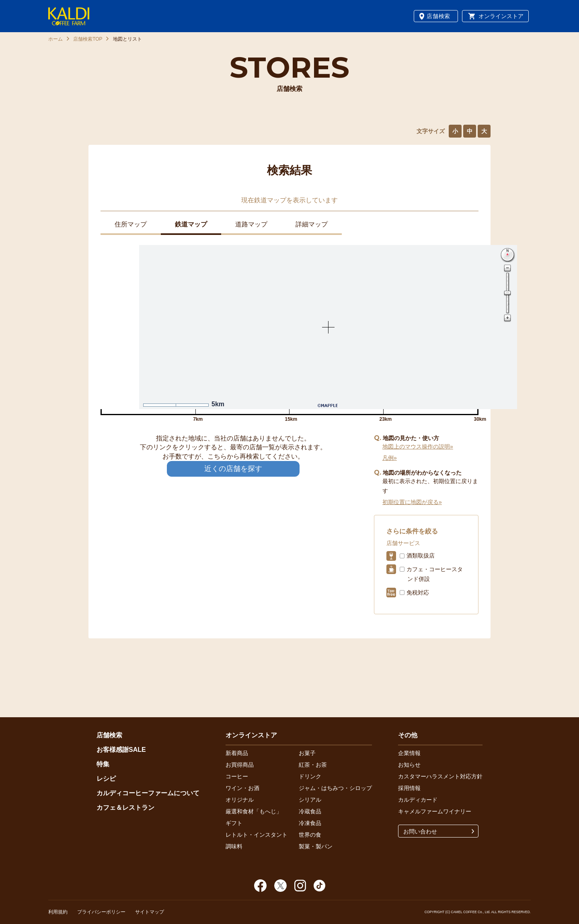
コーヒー (237, 776)
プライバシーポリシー (101, 912)
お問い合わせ (420, 831)
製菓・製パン (316, 846)
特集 (103, 764)
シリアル (310, 800)
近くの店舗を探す (233, 469)
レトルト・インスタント (257, 835)
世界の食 (310, 835)
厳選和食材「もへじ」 (254, 811)
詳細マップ (312, 224)
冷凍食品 (310, 823)
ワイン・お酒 (242, 788)
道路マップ (251, 224)
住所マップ (131, 224)
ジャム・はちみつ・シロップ (335, 788)
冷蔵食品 (310, 811)
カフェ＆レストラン (125, 808)
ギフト (234, 823)
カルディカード (418, 800)
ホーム (55, 39)
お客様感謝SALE (121, 750)
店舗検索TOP (88, 39)
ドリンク (310, 776)
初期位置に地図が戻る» (412, 502)
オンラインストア (501, 16)
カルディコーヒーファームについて (148, 793)
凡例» (390, 458)
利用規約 (58, 912)
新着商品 (237, 753)
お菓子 (307, 753)
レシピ (106, 779)
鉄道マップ (191, 224)
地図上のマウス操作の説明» (418, 447)
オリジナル (240, 800)
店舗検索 (438, 16)
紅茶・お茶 (313, 765)
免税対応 (418, 593)
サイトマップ (150, 912)
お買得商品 (240, 765)
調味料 (234, 846)
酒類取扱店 (421, 556)
